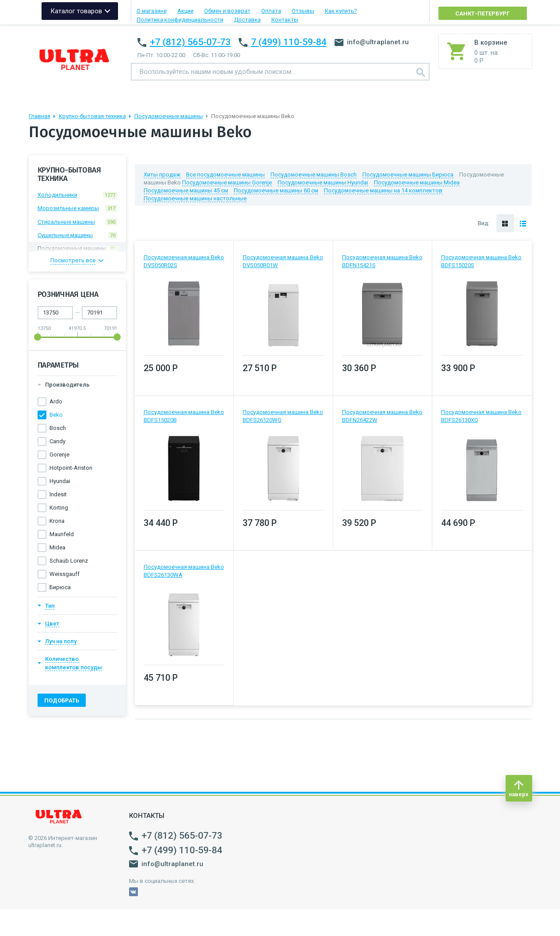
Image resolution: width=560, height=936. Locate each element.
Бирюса (60, 587)
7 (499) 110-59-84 (289, 42)
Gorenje (59, 455)
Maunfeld (62, 534)
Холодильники (77, 195)
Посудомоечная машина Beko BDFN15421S (382, 261)
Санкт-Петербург (482, 13)
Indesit (58, 494)
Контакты (285, 20)
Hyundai (60, 481)
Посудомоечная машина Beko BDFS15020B (184, 416)
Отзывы (303, 11)
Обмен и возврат (227, 11)
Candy (57, 441)
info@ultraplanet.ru (372, 42)
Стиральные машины (77, 222)
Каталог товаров (76, 11)
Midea (57, 547)
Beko (56, 415)
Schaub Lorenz (69, 561)
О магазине (152, 11)
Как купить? (341, 11)
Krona (57, 521)
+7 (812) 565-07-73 (190, 42)
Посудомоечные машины (169, 116)
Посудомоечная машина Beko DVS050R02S (184, 261)
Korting (59, 508)
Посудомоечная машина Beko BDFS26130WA (184, 571)
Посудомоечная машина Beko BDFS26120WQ (283, 416)
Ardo (56, 401)
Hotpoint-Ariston (71, 468)
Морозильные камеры (77, 208)
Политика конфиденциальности (180, 20)
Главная (40, 116)
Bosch (58, 428)
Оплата (271, 11)
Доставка (247, 20)
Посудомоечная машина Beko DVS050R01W (283, 261)
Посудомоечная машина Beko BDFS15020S (481, 261)
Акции (185, 11)
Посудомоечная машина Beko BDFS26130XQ (481, 416)
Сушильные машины (77, 235)
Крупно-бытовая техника (92, 116)
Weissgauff (65, 574)
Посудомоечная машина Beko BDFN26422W (382, 416)
